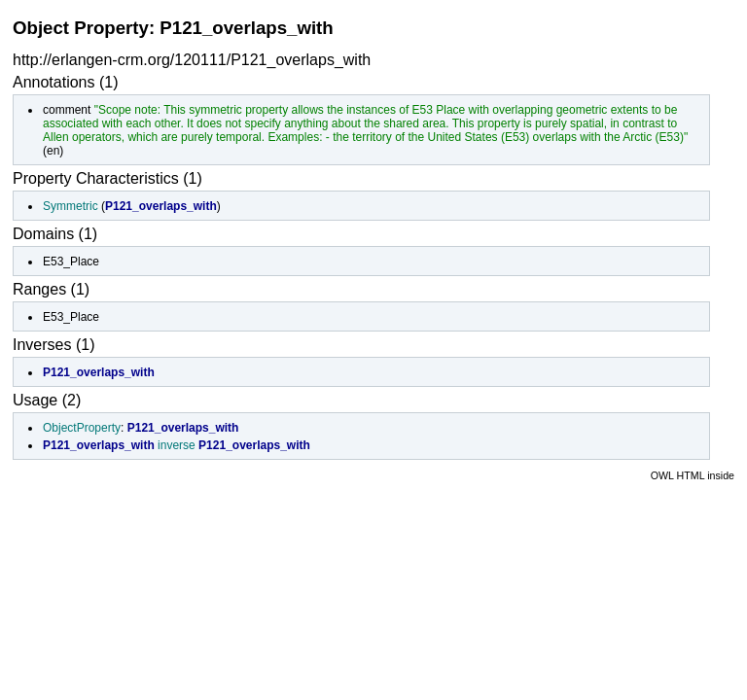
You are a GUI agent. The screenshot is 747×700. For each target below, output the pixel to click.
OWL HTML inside (693, 475)
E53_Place (71, 262)
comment (67, 110)
